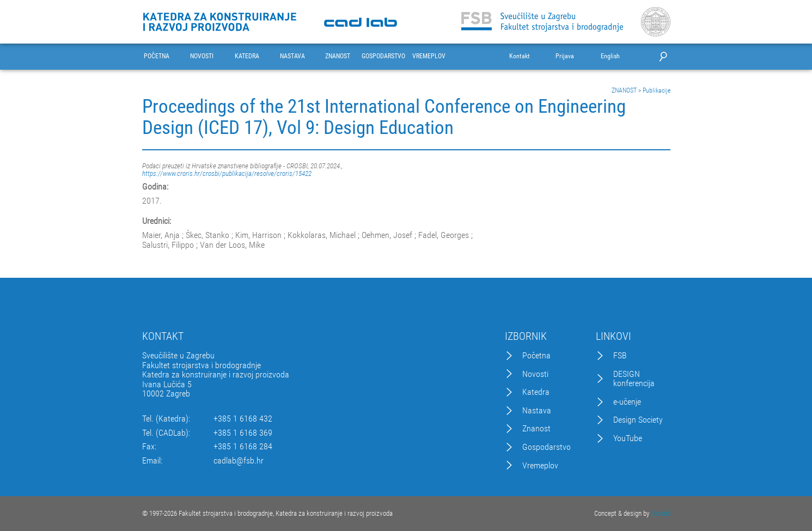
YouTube (628, 438)
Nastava (537, 411)
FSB (620, 356)
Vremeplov (540, 466)
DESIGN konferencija (634, 379)
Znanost (536, 429)
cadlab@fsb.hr (239, 461)
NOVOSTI (202, 56)
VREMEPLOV (429, 56)
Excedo (661, 513)
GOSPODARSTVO (383, 56)
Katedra (536, 392)
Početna (536, 356)
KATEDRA (247, 56)
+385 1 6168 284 (243, 447)
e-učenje (627, 402)
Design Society (638, 420)
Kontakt (520, 56)
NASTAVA (292, 56)
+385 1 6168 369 (243, 433)
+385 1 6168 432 (243, 419)
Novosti (535, 374)
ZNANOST (338, 56)
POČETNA (157, 56)
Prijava (565, 56)
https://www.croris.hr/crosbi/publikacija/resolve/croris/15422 (227, 173)
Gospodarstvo (547, 447)
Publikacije (657, 90)
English (610, 56)
